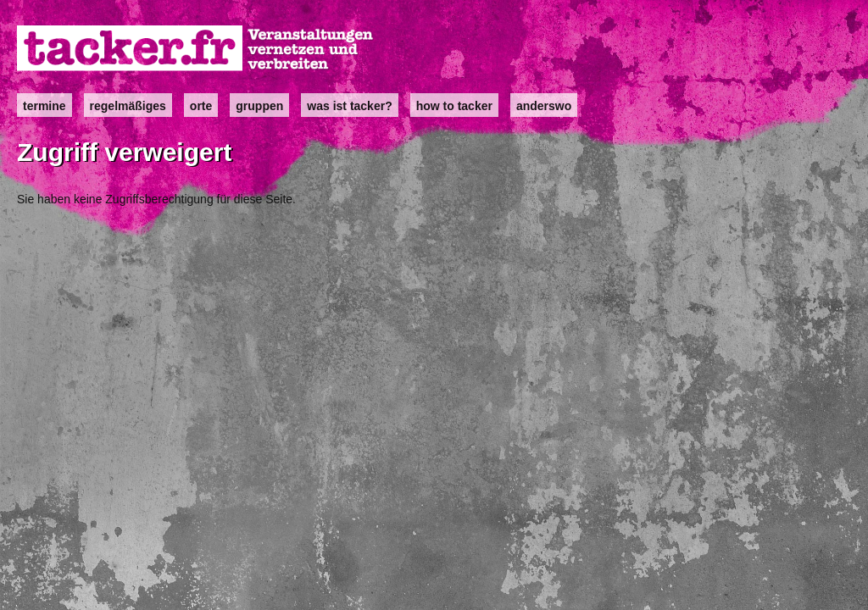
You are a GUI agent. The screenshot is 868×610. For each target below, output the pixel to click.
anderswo (544, 106)
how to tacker (454, 106)
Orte (201, 106)
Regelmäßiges (128, 106)
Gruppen (259, 106)
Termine (45, 106)
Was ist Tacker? (349, 106)
